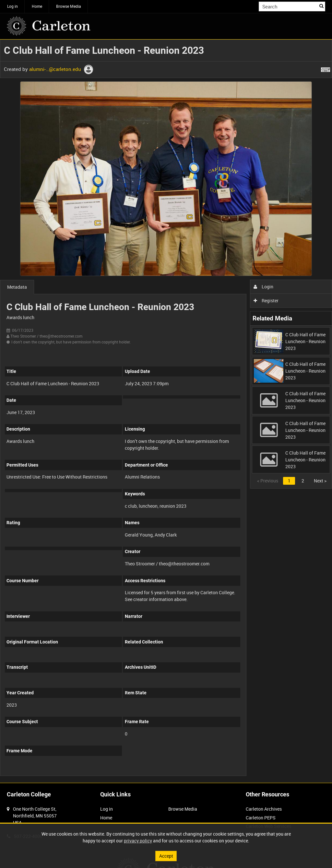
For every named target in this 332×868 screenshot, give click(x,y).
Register (266, 301)
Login (263, 287)
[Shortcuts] (326, 68)
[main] (166, 411)
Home (37, 6)
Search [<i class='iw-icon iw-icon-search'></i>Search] (321, 6)
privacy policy (138, 841)
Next (320, 481)
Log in (12, 6)
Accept (166, 856)
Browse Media (69, 6)
